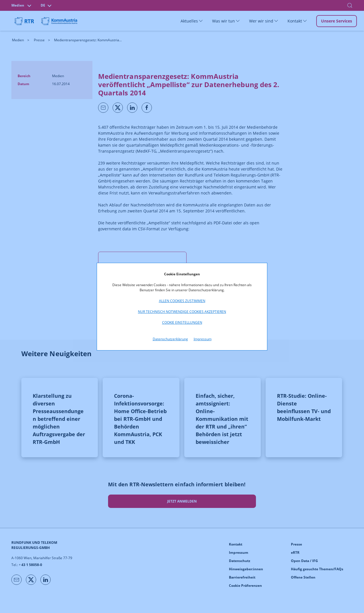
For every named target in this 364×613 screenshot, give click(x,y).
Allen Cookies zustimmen (182, 301)
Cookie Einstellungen (182, 322)
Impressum (203, 339)
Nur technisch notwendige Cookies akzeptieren (182, 312)
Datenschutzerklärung (170, 339)
